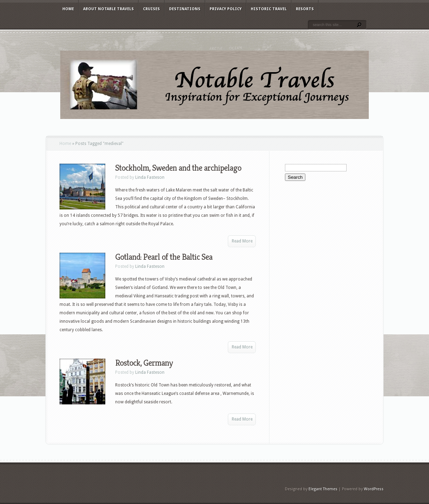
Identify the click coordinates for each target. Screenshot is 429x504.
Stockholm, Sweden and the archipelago (178, 168)
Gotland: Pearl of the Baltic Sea (164, 257)
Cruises (151, 9)
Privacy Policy (226, 9)
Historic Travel (269, 9)
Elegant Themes (323, 489)
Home (68, 9)
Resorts (305, 9)
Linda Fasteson (150, 177)
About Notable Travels (108, 9)
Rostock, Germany (144, 363)
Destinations (185, 9)
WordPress (374, 489)
